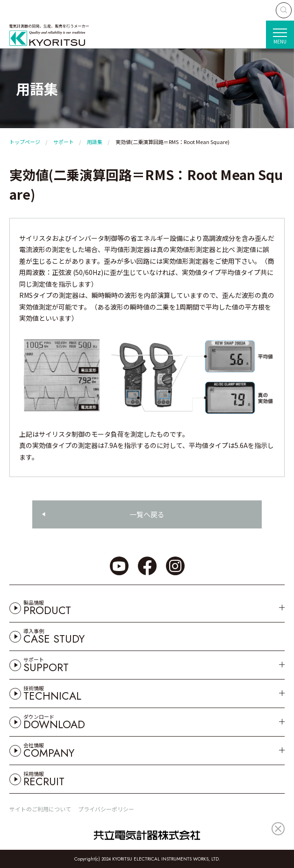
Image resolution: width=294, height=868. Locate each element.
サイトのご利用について (40, 809)
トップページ (25, 142)
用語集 (95, 142)
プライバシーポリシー (106, 809)
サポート (64, 142)
